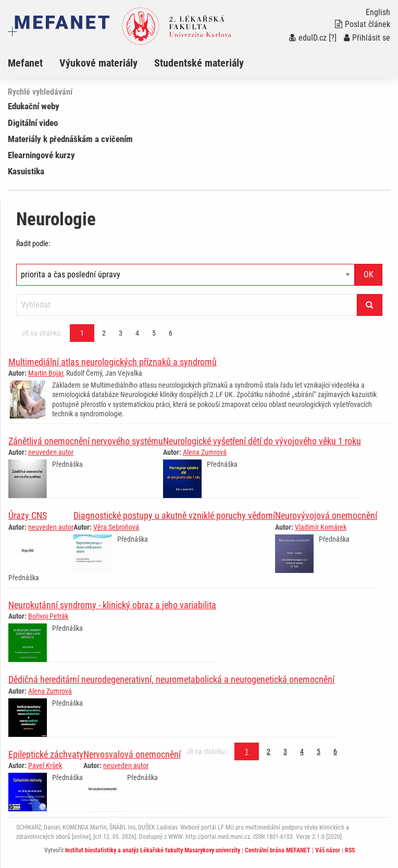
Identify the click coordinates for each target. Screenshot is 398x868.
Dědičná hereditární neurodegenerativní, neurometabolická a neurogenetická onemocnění (171, 679)
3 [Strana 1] (121, 333)
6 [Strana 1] (171, 333)
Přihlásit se (367, 38)
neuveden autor (51, 452)
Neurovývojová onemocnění (326, 515)
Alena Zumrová (205, 452)
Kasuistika (26, 171)
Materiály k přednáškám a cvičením (70, 139)
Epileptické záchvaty (46, 754)
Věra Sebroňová (116, 527)
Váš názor (328, 850)
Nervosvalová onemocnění (132, 754)
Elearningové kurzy (41, 155)
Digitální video (33, 123)
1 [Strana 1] (82, 333)
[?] (333, 38)
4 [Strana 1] (137, 333)
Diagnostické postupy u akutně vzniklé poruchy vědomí (174, 515)
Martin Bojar (46, 373)
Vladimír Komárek (321, 527)
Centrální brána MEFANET (278, 850)
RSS (350, 850)
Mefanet (25, 63)
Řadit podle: (33, 244)
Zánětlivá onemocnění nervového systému (86, 441)
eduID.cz (308, 38)
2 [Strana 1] (104, 333)
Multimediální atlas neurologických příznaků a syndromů (113, 362)
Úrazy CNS (28, 515)
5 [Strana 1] (154, 333)
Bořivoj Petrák (48, 616)
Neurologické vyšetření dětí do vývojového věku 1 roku (262, 441)
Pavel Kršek (45, 765)
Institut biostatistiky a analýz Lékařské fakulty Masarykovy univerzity (153, 850)
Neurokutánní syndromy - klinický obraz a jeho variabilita (112, 605)
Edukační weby (34, 106)
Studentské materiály (199, 63)
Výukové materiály (98, 63)
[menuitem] (34, 63)
